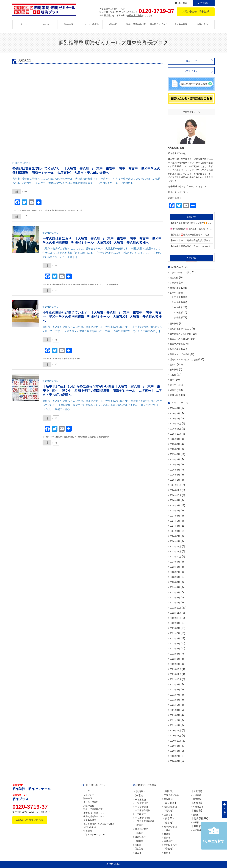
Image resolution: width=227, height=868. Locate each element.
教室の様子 (175, 349)
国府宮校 (168, 815)
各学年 (173, 293)
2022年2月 (175, 659)
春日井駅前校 (170, 807)
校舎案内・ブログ (159, 24)
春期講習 (174, 370)
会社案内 (183, 3)
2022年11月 (176, 613)
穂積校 (167, 853)
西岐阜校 (168, 841)
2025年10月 (176, 434)
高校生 (177, 318)
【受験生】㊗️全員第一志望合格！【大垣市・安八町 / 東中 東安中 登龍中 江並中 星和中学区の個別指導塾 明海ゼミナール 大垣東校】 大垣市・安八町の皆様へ (191, 235)
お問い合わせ (203, 24)
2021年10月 (176, 679)
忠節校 (167, 830)
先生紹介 (174, 278)
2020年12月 (176, 731)
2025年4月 (175, 465)
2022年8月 (175, 628)
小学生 (177, 313)
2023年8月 (175, 567)
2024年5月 (175, 521)
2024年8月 (175, 505)
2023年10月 (176, 557)
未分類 (173, 375)
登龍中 (173, 390)
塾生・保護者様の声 (136, 24)
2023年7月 (175, 572)
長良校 (167, 838)
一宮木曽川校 (142, 803)
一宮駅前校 (140, 814)
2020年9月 (175, 746)
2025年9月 (175, 439)
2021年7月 (175, 695)
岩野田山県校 (170, 845)
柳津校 (167, 834)
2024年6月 (175, 516)
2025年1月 (175, 480)
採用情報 (204, 3)
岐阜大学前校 (170, 827)
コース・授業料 (91, 24)
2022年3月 (175, 654)
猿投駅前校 (169, 799)
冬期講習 (174, 283)
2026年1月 (175, 419)
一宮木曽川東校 (143, 818)
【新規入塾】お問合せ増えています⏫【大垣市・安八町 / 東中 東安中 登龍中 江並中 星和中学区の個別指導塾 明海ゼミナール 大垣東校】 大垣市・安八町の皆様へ (191, 223)
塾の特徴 (69, 24)
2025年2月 (175, 475)
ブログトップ (191, 71)
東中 (172, 380)
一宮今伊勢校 (142, 807)
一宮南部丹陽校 (143, 810)
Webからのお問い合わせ (30, 820)
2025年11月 (176, 429)
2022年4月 (175, 649)
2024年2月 (175, 536)
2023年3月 (175, 593)
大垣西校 (197, 799)
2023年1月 (175, 603)
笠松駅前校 (198, 830)
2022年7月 (175, 633)
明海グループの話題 (179, 354)
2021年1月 (175, 725)
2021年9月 (175, 685)
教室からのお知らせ (179, 339)
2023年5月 (175, 582)
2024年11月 (176, 490)
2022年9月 (175, 623)
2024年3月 (175, 531)
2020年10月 (176, 741)
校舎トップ (191, 61)
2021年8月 (175, 690)
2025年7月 (175, 449)
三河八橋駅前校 (171, 795)
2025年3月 (175, 470)
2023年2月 (175, 598)
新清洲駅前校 (142, 829)
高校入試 (174, 395)
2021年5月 (175, 705)
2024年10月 (176, 495)
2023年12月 (176, 547)
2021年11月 (176, 674)
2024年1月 (175, 541)
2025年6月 (175, 454)
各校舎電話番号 (134, 15)
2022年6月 (175, 639)
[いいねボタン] (17, 192)
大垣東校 (197, 795)
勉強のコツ (175, 288)
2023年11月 (176, 551)
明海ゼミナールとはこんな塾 (184, 359)
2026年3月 (175, 408)
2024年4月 (175, 526)
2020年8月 (175, 751)
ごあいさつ (46, 24)
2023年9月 (175, 562)
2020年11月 (176, 736)
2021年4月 (175, 710)
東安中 (173, 385)
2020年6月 (175, 761)
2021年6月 (175, 700)
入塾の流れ (113, 24)
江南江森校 (140, 837)
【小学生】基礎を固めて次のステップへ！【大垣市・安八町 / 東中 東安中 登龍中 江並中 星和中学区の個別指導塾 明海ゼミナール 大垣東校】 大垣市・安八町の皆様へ (191, 246)
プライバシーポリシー (94, 835)
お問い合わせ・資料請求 (196, 12)
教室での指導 (176, 344)
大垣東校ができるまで (181, 329)
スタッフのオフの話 (179, 272)
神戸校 (196, 823)
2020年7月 (175, 756)
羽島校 (196, 815)
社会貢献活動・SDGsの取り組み (99, 824)
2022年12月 (176, 608)
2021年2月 (175, 720)
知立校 (138, 853)
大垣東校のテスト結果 (181, 334)
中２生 (177, 302)
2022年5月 (175, 644)
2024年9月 (175, 500)
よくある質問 (181, 24)
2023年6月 (175, 577)
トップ (24, 24)
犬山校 (138, 845)
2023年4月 (175, 587)
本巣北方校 (198, 807)
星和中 (173, 365)
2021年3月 (175, 715)
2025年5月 (175, 459)
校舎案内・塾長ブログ (94, 813)
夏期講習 (174, 324)
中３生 (177, 307)
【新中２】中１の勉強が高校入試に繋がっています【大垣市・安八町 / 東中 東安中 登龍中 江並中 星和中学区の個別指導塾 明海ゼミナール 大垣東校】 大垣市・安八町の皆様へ (191, 240)
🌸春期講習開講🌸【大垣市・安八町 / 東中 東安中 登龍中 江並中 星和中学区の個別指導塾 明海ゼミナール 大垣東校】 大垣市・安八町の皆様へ (191, 229)
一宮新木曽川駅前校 (145, 821)
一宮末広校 (140, 800)
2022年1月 (175, 664)
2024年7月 (175, 511)
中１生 (177, 297)
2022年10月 (176, 618)
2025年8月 (175, 444)
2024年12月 (176, 485)
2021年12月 (176, 669)
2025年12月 (176, 424)
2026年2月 (175, 413)
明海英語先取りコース (94, 816)
